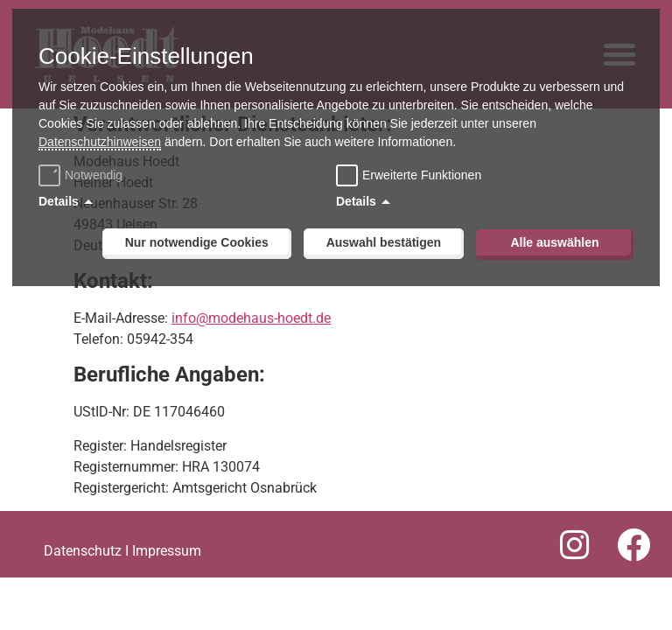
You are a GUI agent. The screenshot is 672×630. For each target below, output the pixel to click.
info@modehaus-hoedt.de (251, 322)
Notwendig (83, 175)
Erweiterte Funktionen (422, 175)
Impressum (167, 554)
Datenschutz (83, 554)
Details (59, 201)
